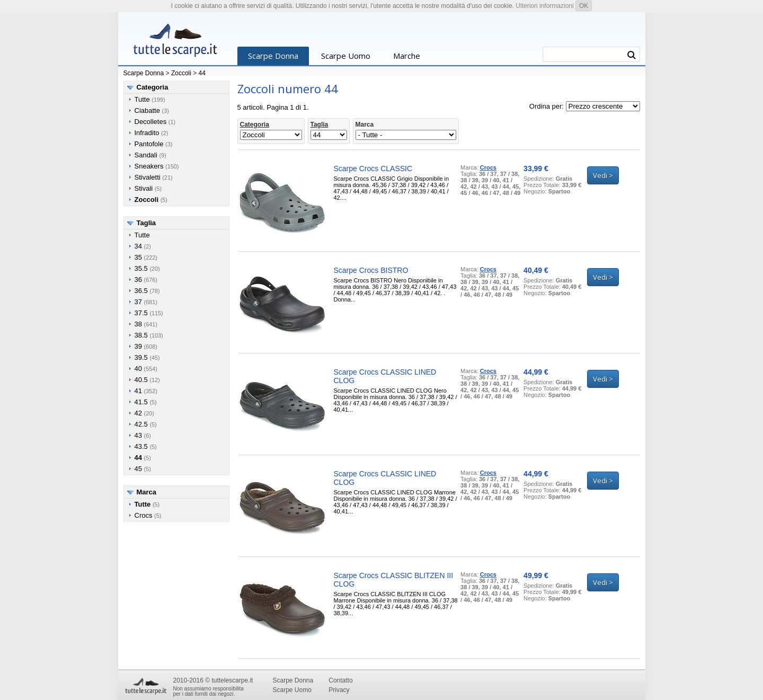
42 (138, 413)
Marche (407, 56)
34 (138, 246)
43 (138, 435)
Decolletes (151, 122)
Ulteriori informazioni (544, 6)
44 (202, 73)
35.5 (141, 268)
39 (138, 346)
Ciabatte (147, 110)
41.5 (141, 402)
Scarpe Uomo (346, 56)
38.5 (141, 335)
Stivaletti (148, 177)
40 (138, 369)
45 (138, 469)
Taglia (147, 223)
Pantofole (149, 144)
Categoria (153, 87)
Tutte (142, 99)
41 (138, 391)
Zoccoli (181, 73)
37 (138, 302)
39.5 (141, 357)
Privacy (339, 690)
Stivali (144, 188)
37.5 (141, 313)
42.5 (141, 424)
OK (584, 6)
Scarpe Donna (273, 56)
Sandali (146, 155)
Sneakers (149, 166)
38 (138, 324)
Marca (147, 492)
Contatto (340, 680)
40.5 (141, 380)
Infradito (147, 133)
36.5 (141, 291)
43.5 (141, 446)
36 (138, 280)
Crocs (144, 515)
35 (138, 257)
